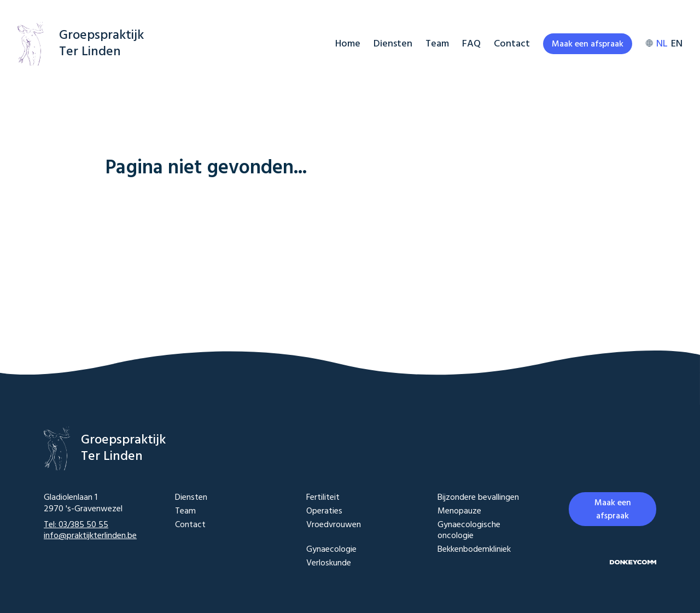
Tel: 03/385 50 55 (76, 525)
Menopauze (459, 512)
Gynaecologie (331, 550)
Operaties (324, 512)
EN (677, 44)
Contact (512, 44)
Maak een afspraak (588, 44)
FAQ (471, 44)
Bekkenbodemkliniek (474, 550)
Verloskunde (329, 564)
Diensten (393, 44)
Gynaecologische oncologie (469, 531)
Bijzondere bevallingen (478, 498)
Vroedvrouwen (334, 526)
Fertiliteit (323, 498)
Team (437, 44)
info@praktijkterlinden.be (90, 536)
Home (348, 44)
